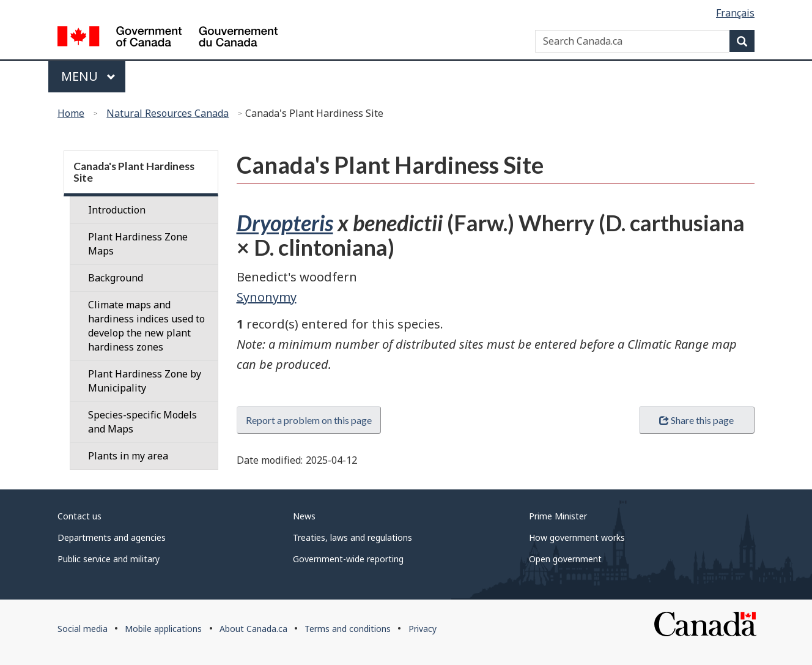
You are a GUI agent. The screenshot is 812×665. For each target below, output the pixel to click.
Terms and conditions (348, 629)
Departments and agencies (112, 537)
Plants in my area (128, 456)
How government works (577, 537)
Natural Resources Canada (168, 113)
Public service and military (109, 559)
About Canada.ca (253, 629)
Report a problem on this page (309, 420)
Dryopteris (285, 223)
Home (71, 113)
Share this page (696, 420)
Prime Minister (558, 516)
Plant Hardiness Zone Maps (138, 244)
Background (116, 278)
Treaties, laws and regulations (352, 537)
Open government (565, 559)
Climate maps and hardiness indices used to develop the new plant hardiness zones (146, 326)
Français (735, 13)
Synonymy (267, 297)
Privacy (423, 629)
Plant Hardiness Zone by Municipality (145, 381)
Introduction (117, 210)
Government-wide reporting (348, 559)
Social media (83, 629)
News (304, 516)
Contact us (79, 516)
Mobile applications (163, 629)
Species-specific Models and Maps (142, 422)
